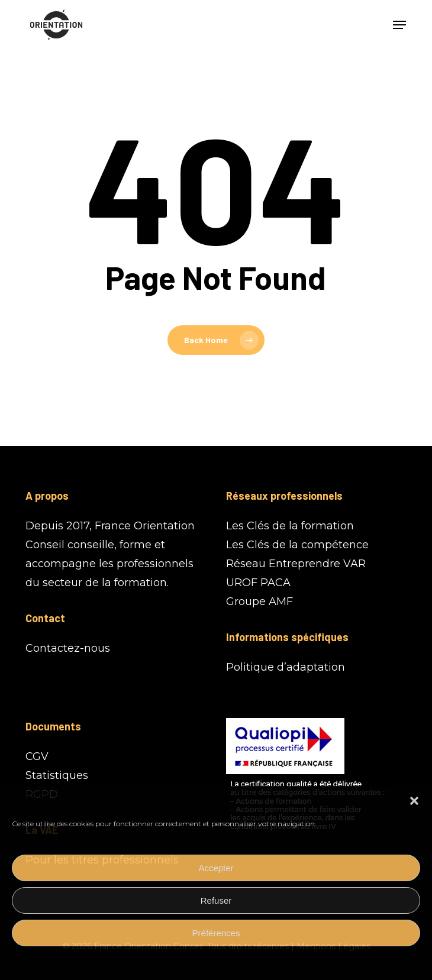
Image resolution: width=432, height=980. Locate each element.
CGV (37, 756)
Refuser (216, 900)
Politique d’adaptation (286, 667)
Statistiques (57, 775)
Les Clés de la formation (290, 526)
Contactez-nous (68, 648)
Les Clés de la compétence (297, 545)
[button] (414, 801)
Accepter (216, 868)
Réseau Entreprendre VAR (296, 564)
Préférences (216, 933)
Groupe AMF (259, 601)
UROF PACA (258, 583)
